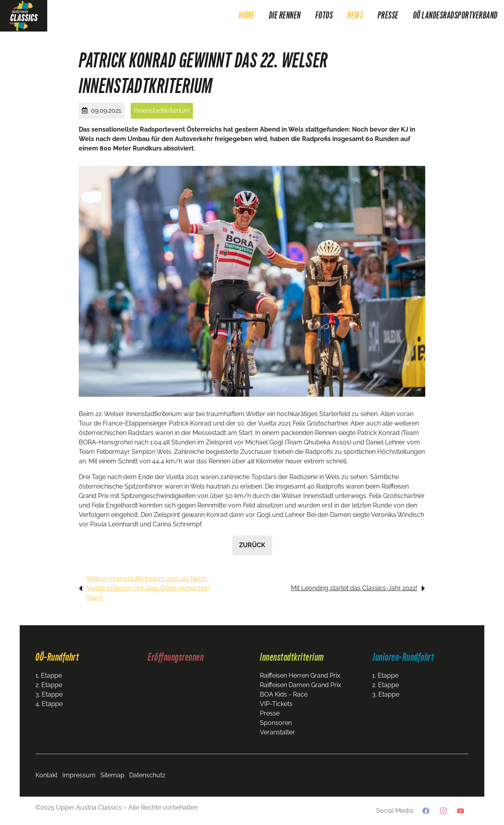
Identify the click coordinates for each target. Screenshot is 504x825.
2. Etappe (49, 685)
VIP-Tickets (276, 704)
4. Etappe (49, 704)
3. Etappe (49, 694)
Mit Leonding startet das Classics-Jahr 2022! (354, 588)
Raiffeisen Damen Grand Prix (300, 685)
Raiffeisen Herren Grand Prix (300, 675)
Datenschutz (147, 775)
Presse (270, 713)
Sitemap (112, 775)
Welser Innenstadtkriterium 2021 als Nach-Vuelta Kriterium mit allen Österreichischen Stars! (148, 588)
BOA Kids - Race (284, 694)
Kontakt (46, 775)
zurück (252, 545)
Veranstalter (277, 732)
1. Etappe (49, 675)
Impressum (79, 775)
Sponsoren (276, 723)
